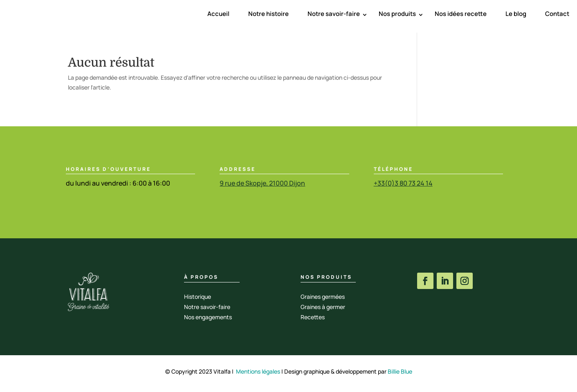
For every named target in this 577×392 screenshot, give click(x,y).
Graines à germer (323, 311)
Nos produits (397, 17)
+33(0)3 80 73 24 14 (403, 187)
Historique (198, 301)
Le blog (516, 17)
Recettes (313, 321)
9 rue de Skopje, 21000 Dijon (262, 187)
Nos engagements (208, 321)
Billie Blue (400, 375)
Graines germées (323, 301)
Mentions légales (258, 375)
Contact (557, 17)
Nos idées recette (461, 17)
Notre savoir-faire (334, 17)
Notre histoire (268, 17)
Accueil (218, 17)
